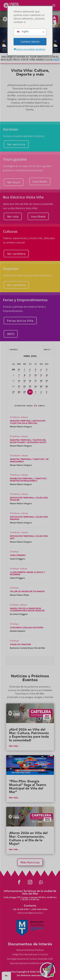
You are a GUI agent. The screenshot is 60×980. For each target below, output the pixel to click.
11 (41, 375)
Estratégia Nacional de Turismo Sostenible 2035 (30, 959)
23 (30, 386)
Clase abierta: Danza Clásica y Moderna (27, 573)
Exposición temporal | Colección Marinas (29, 518)
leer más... (14, 746)
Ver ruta (13, 216)
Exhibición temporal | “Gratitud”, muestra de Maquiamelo (29, 480)
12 (47, 375)
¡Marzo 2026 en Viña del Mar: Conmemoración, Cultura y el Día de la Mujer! (28, 838)
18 (41, 381)
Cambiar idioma (30, 42)
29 (25, 392)
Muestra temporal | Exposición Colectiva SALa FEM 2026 (28, 422)
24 (36, 386)
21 (19, 386)
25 (41, 386)
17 (35, 381)
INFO (11, 334)
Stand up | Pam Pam (20, 644)
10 (36, 375)
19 (47, 381)
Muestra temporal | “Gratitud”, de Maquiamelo (29, 460)
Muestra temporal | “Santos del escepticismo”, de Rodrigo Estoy (28, 441)
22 (24, 386)
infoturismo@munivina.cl (30, 913)
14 (19, 381)
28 (19, 392)
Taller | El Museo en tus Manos (27, 591)
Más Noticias (30, 862)
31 (19, 369)
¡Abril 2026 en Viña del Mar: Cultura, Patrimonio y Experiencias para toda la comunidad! (29, 735)
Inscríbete (40, 181)
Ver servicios (16, 144)
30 (30, 392)
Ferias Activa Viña (20, 320)
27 (13, 392)
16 (30, 381)
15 (24, 381)
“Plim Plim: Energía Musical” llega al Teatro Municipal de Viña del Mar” (28, 786)
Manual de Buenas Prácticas (30, 950)
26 (47, 386)
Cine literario (18, 555)
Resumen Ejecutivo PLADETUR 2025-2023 (30, 963)
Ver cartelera (16, 253)
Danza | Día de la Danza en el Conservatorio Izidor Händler (27, 609)
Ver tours (14, 182)
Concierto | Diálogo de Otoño (27, 627)
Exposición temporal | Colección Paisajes (29, 499)
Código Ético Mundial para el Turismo (30, 955)
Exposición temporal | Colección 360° (29, 537)
